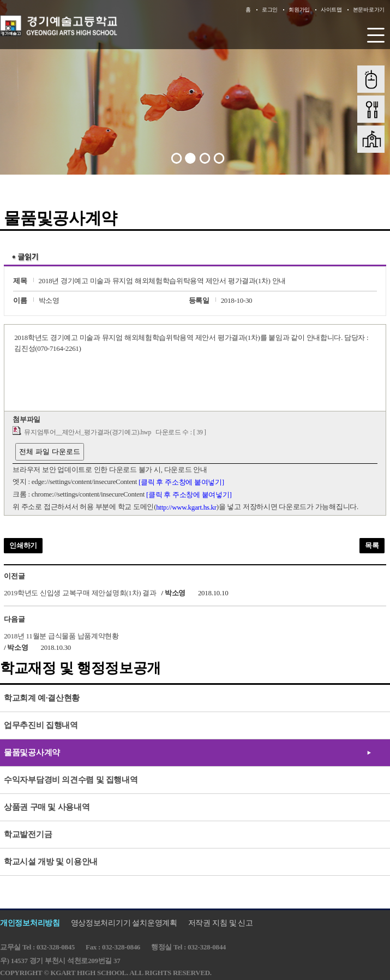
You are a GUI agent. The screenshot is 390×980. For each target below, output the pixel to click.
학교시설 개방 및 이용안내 (51, 862)
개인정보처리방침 (30, 923)
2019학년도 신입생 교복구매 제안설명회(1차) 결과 (80, 593)
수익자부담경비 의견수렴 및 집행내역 (71, 780)
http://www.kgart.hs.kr (186, 507)
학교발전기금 (28, 834)
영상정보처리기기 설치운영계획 (124, 923)
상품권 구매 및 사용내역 (47, 807)
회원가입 (299, 10)
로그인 (270, 10)
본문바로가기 (369, 10)
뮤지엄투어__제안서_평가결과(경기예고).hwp (88, 432)
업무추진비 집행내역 (41, 725)
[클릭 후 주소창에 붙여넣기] (181, 482)
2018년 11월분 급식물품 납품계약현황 (61, 635)
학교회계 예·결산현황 (42, 698)
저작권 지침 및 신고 (221, 923)
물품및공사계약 (32, 752)
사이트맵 (331, 10)
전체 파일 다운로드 (49, 452)
